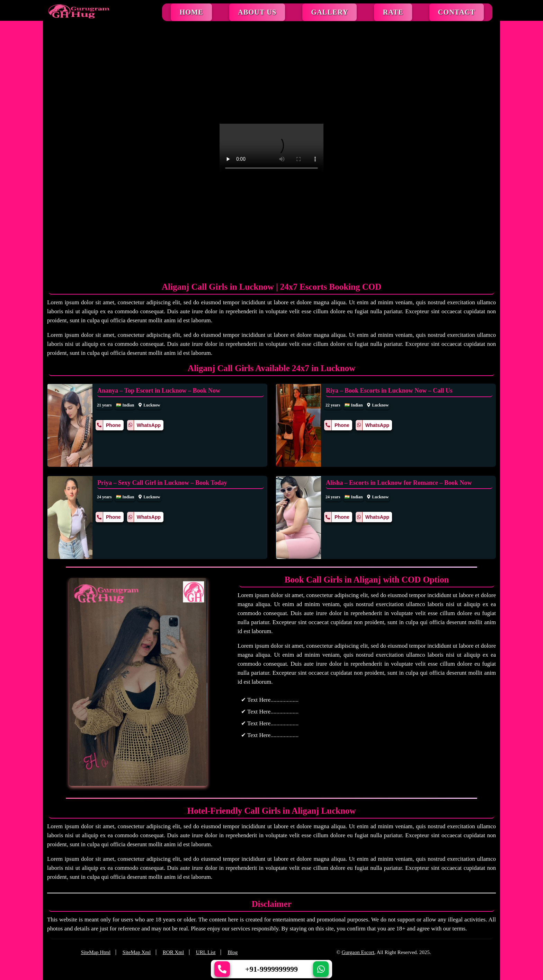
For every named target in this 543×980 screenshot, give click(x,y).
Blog (233, 952)
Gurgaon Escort (358, 952)
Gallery (330, 12)
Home (191, 12)
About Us (257, 12)
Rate (393, 12)
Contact (457, 12)
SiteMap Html (96, 952)
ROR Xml (173, 952)
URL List (206, 952)
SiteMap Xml (137, 952)
